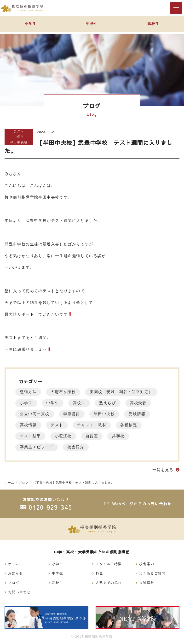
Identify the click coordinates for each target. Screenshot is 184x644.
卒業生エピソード (37, 447)
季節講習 (72, 414)
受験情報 (139, 414)
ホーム (14, 564)
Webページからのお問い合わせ (142, 504)
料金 (99, 573)
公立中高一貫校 (35, 414)
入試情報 (147, 583)
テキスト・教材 (93, 425)
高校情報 (29, 425)
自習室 (93, 436)
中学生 (92, 24)
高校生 (153, 24)
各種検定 (131, 425)
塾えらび (110, 403)
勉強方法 (29, 392)
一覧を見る (163, 470)
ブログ (14, 583)
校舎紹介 (77, 447)
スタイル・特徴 (109, 564)
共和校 (120, 436)
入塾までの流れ (109, 583)
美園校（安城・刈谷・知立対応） (123, 392)
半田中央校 (19, 142)
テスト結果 (31, 436)
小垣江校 (64, 436)
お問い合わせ (19, 592)
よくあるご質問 (152, 573)
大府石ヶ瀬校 (64, 392)
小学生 (31, 24)
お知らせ (16, 573)
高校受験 (141, 403)
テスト (19, 131)
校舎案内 (147, 564)
